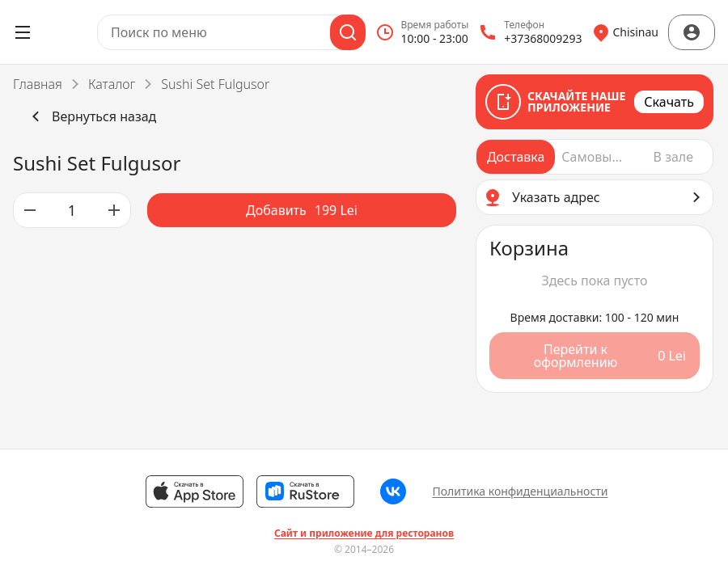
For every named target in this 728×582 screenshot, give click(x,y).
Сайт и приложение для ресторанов (364, 533)
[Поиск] (348, 32)
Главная (38, 84)
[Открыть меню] (23, 32)
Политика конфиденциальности (520, 491)
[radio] (516, 157)
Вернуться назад (91, 116)
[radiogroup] (595, 157)
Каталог (112, 84)
